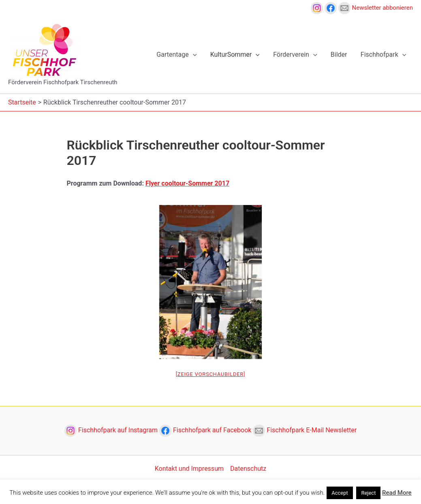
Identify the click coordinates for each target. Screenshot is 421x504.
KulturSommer (237, 55)
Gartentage (179, 55)
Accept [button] (340, 493)
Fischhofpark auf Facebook (206, 430)
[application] (195, 55)
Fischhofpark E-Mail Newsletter (305, 430)
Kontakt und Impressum (189, 469)
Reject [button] (368, 493)
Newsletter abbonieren (376, 8)
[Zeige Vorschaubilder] (211, 374)
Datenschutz (248, 469)
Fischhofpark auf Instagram (112, 430)
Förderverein (296, 55)
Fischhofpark (384, 55)
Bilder (340, 54)
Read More (397, 493)
